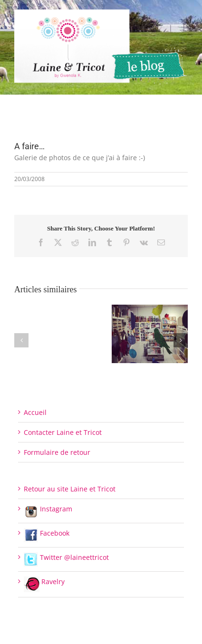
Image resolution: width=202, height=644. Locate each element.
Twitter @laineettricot (66, 557)
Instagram (48, 509)
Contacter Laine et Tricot (63, 432)
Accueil (35, 412)
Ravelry (44, 582)
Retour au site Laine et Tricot (70, 489)
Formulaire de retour (57, 452)
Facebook (47, 533)
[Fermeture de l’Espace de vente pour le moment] (150, 309)
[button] (21, 340)
